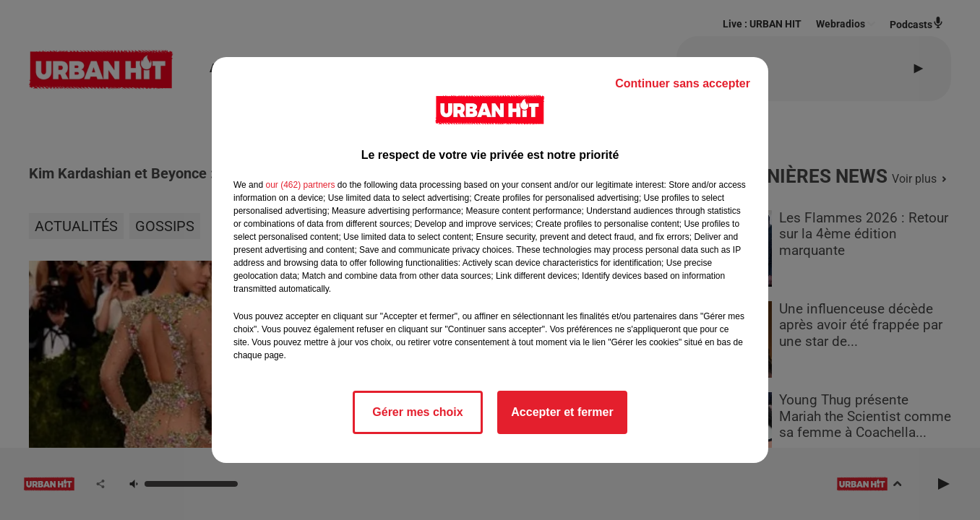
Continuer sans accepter (683, 83)
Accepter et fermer (562, 412)
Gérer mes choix (417, 412)
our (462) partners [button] (300, 185)
